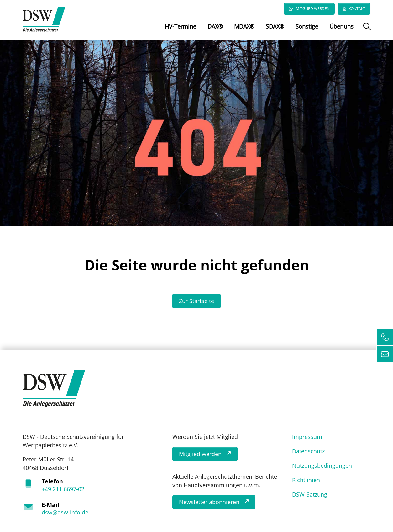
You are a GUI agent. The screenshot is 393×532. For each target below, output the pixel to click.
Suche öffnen (366, 31)
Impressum (307, 437)
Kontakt (357, 9)
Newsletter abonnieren (209, 502)
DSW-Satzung (310, 494)
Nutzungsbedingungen (322, 465)
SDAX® (275, 26)
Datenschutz (308, 451)
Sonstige (307, 26)
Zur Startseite (197, 301)
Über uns (341, 26)
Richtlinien (306, 480)
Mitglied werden (313, 9)
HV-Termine (181, 26)
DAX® (215, 26)
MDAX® (244, 26)
